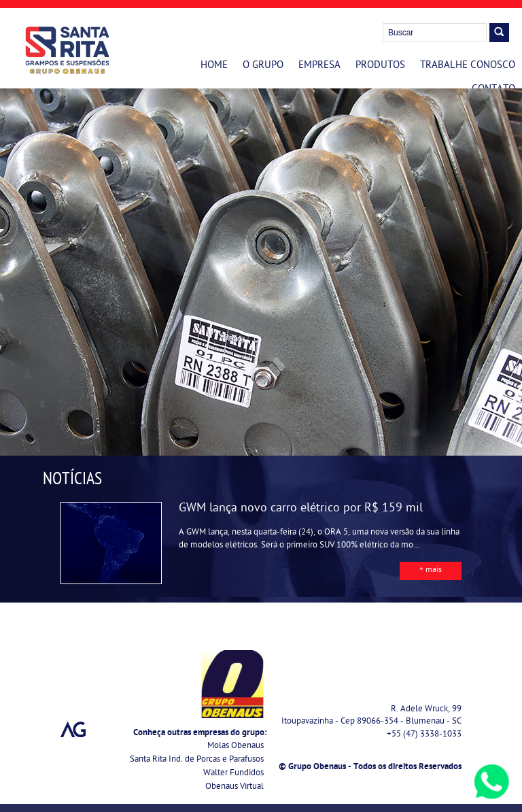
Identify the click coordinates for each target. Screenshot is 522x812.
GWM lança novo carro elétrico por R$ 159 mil (301, 509)
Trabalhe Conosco (468, 66)
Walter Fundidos (233, 774)
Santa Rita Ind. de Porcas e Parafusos (197, 760)
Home (214, 66)
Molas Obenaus (236, 746)
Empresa (319, 66)
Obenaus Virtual (234, 787)
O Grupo (263, 66)
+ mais (431, 571)
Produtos (380, 66)
